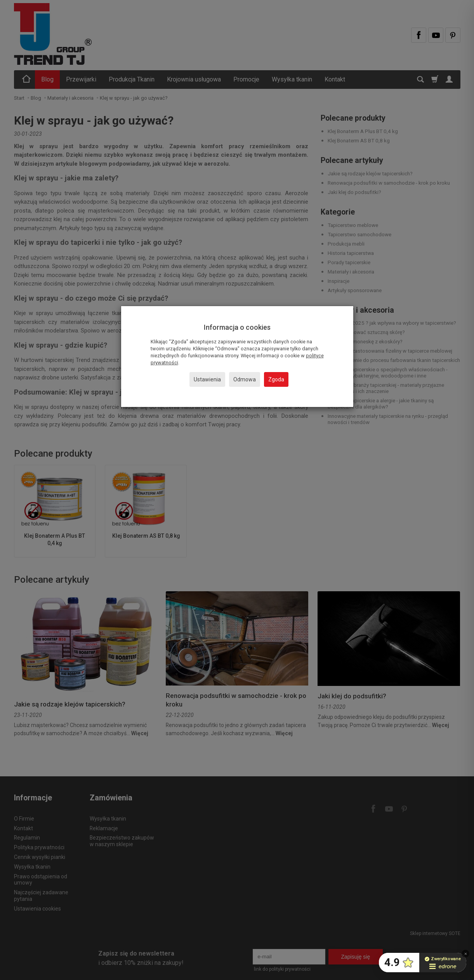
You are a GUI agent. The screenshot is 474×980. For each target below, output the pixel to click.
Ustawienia (207, 379)
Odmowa (245, 379)
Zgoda (276, 379)
